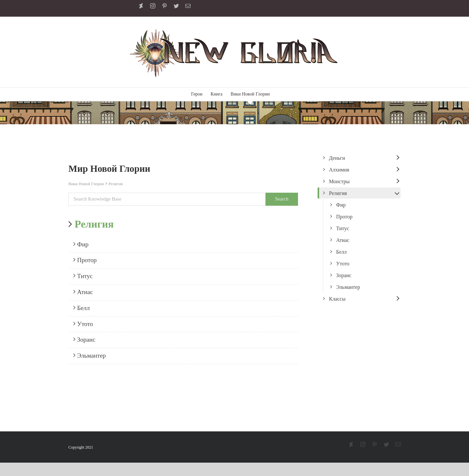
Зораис (84, 339)
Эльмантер (90, 355)
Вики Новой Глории (86, 184)
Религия (116, 184)
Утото (83, 324)
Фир (81, 244)
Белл (81, 308)
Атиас (83, 292)
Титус (83, 276)
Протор (85, 260)
